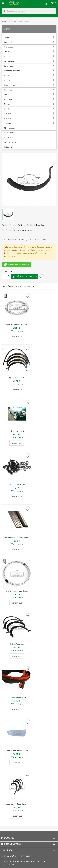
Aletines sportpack (17, 644)
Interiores (8, 90)
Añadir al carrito (24, 277)
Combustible (9, 47)
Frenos (7, 80)
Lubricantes (9, 147)
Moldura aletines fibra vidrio (17, 538)
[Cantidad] (5, 276)
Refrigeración (10, 99)
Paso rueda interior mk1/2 (17, 751)
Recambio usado (11, 138)
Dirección (8, 56)
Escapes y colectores (13, 71)
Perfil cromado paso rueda (17, 325)
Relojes (7, 104)
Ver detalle (17, 337)
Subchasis (8, 114)
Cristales (8, 52)
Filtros (7, 76)
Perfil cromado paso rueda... (17, 591)
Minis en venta (10, 142)
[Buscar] (29, 11)
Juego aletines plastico (17, 378)
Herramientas (10, 133)
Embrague (8, 66)
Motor (7, 95)
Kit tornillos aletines (17, 484)
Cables (7, 37)
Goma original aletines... (17, 697)
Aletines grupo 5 (17, 431)
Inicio (7, 29)
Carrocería (8, 42)
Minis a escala (10, 128)
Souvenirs (8, 123)
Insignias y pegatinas (13, 85)
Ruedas (7, 109)
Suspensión (9, 119)
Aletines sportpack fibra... (17, 804)
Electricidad (9, 61)
